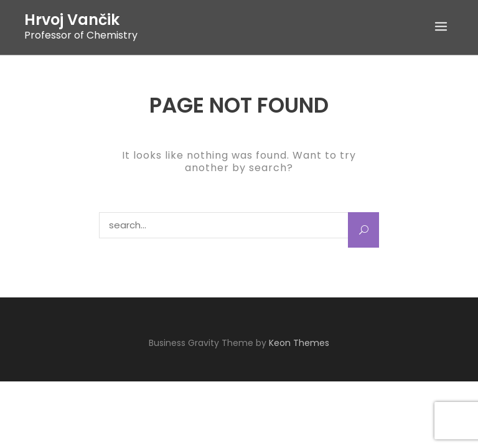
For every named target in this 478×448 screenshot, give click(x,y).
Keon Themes (299, 343)
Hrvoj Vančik (72, 20)
